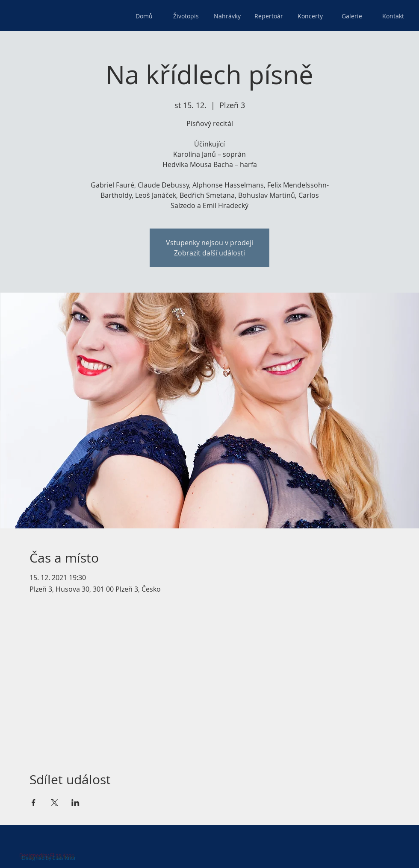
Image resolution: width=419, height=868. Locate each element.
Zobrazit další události (209, 253)
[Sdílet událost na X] (55, 803)
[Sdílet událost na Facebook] (34, 803)
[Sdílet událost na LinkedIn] (75, 803)
